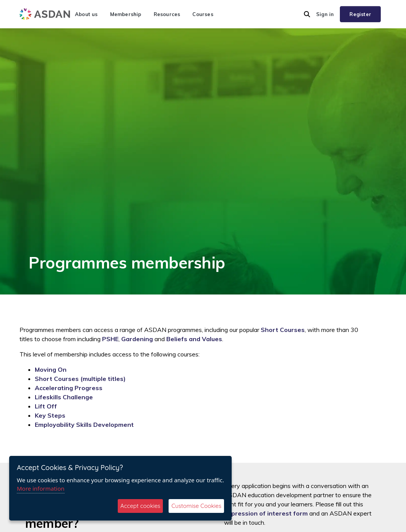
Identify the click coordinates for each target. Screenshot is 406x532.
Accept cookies (140, 506)
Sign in (325, 14)
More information (41, 488)
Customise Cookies (196, 506)
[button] (307, 14)
